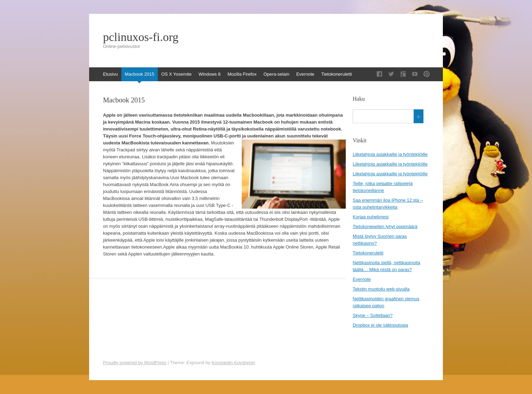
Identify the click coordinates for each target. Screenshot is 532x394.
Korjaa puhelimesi (371, 217)
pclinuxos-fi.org (141, 37)
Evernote (305, 74)
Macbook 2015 (140, 74)
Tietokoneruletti (336, 74)
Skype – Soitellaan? (373, 315)
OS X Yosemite (176, 74)
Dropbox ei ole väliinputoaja (380, 325)
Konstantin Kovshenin (233, 363)
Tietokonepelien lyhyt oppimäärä (385, 227)
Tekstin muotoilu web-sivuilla (381, 289)
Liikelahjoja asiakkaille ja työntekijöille (390, 154)
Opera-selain (276, 74)
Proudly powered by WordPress (135, 363)
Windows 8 (209, 74)
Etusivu (110, 74)
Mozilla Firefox (242, 74)
